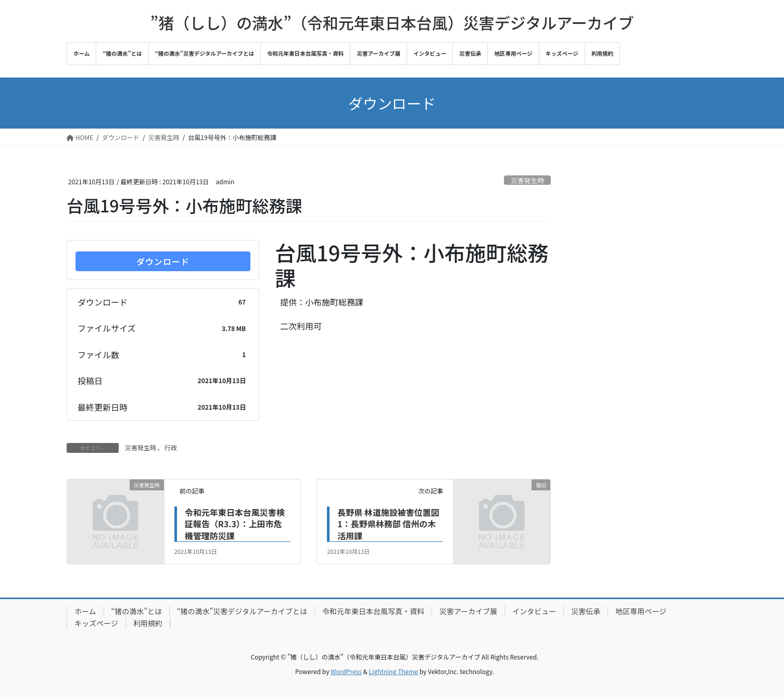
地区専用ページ (641, 611)
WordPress (346, 671)
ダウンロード (163, 261)
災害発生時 (527, 180)
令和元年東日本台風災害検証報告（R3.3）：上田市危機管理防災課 (235, 524)
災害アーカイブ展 (468, 611)
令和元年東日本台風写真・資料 (373, 611)
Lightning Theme (393, 671)
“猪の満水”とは (137, 611)
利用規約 (148, 623)
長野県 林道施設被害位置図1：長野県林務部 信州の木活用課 (388, 524)
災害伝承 (586, 611)
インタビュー (534, 611)
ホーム (85, 611)
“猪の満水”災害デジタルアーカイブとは (242, 611)
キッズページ (96, 623)
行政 (171, 447)
